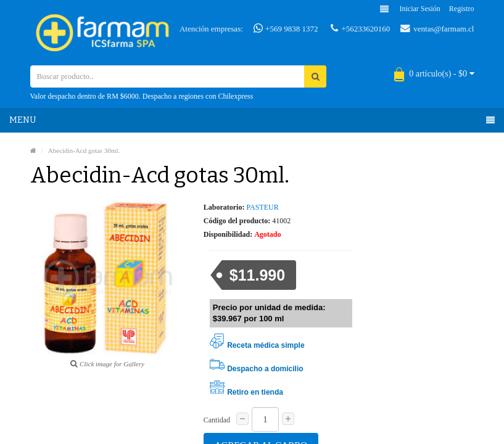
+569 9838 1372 (286, 28)
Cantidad (217, 420)
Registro (462, 9)
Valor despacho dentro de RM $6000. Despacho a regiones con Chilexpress (142, 96)
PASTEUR (262, 207)
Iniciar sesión (420, 9)
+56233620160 (360, 28)
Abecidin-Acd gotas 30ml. (84, 150)
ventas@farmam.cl (437, 28)
